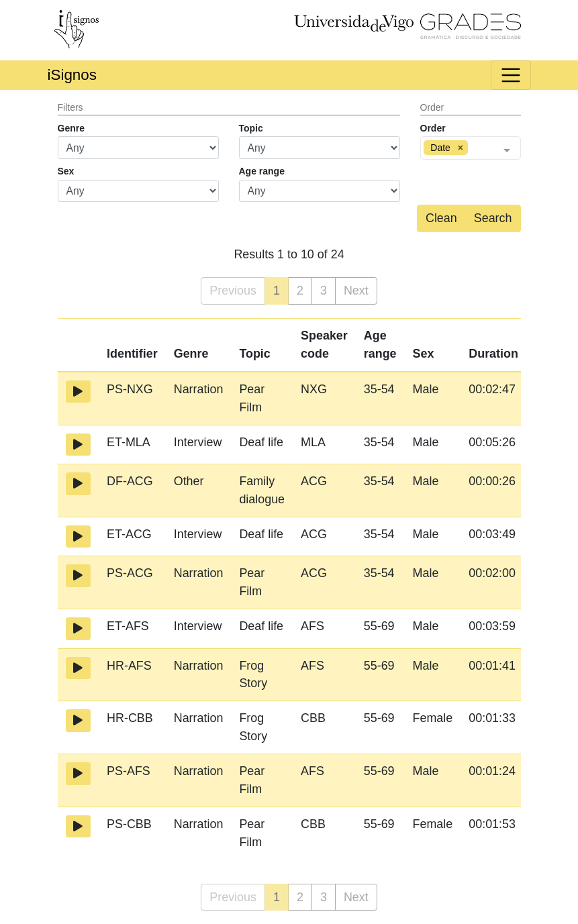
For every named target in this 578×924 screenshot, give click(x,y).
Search (493, 218)
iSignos (72, 75)
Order (433, 128)
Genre (71, 128)
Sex (66, 171)
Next (356, 291)
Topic (251, 128)
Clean (441, 218)
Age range (262, 171)
